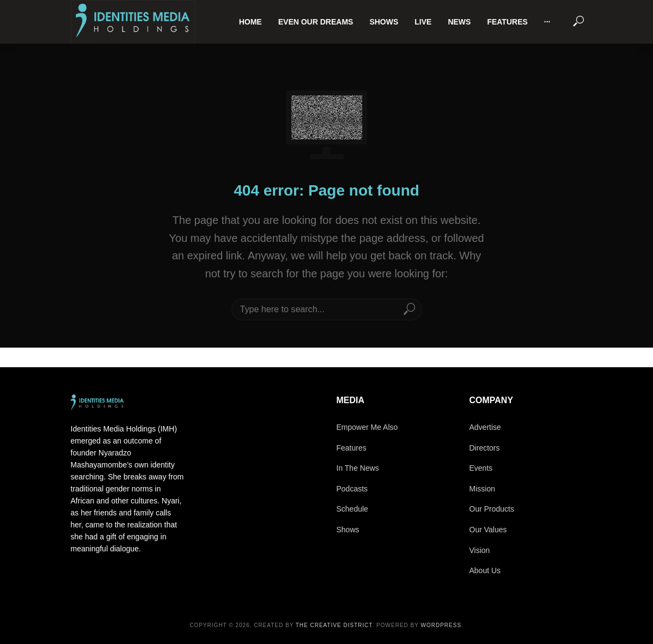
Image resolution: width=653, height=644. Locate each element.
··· (547, 22)
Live (423, 22)
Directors (485, 448)
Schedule (352, 509)
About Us (485, 570)
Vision (480, 550)
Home (251, 22)
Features (507, 22)
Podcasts (352, 489)
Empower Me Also (367, 427)
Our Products (492, 509)
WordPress (441, 625)
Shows (384, 22)
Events (481, 468)
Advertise (485, 427)
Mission (482, 489)
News (459, 22)
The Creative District (334, 625)
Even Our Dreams (316, 22)
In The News (358, 468)
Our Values (488, 530)
